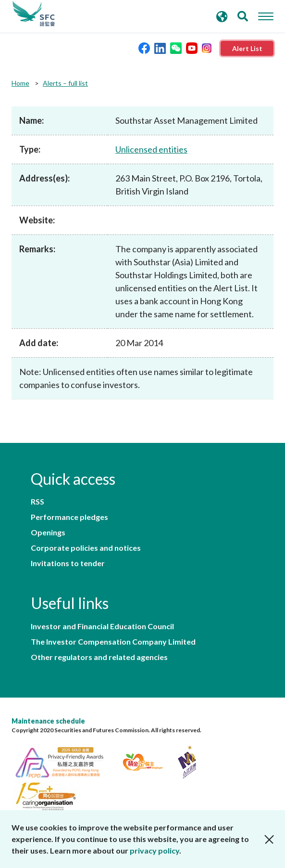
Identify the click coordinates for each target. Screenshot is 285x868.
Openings (48, 532)
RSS (37, 502)
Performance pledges (69, 517)
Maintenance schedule (48, 721)
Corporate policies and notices (86, 548)
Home (20, 83)
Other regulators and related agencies (99, 657)
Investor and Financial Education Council (102, 626)
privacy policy (155, 850)
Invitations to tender (68, 563)
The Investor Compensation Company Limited (113, 642)
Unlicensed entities (151, 149)
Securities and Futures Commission (34, 14)
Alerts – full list (65, 83)
